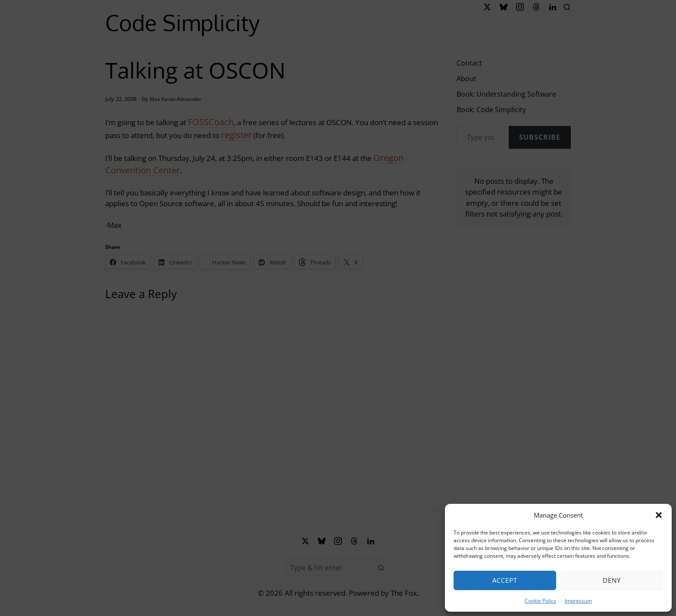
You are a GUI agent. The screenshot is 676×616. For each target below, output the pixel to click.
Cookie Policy (540, 601)
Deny (612, 580)
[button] (659, 515)
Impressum (578, 601)
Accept (505, 580)
